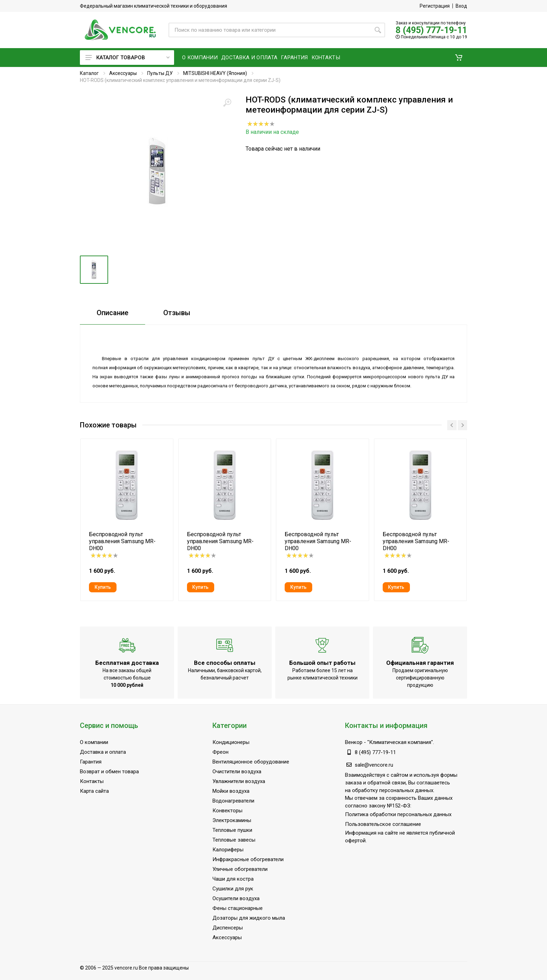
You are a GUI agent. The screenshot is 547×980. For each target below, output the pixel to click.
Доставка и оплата (103, 752)
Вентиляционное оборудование (251, 762)
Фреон (220, 752)
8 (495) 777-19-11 (431, 30)
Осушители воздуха (236, 898)
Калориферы (228, 850)
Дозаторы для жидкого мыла (249, 918)
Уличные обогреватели (240, 869)
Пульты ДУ (160, 73)
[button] (459, 58)
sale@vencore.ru (374, 765)
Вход (461, 6)
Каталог (89, 73)
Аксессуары (123, 73)
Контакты (92, 781)
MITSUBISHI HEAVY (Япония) (215, 73)
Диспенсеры (228, 928)
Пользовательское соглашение (383, 824)
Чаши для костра (233, 879)
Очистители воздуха (237, 772)
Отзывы (177, 313)
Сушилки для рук (233, 889)
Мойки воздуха (231, 791)
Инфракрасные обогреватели (248, 859)
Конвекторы (227, 811)
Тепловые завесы (234, 840)
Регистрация (435, 6)
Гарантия (91, 762)
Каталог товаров (128, 58)
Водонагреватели (233, 801)
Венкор (354, 742)
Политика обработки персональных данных (398, 814)
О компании (94, 742)
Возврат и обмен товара (109, 772)
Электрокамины (232, 820)
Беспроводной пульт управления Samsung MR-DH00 (122, 541)
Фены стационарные (238, 908)
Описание (113, 313)
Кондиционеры (231, 742)
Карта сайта (94, 791)
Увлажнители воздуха (239, 781)
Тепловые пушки (232, 830)
